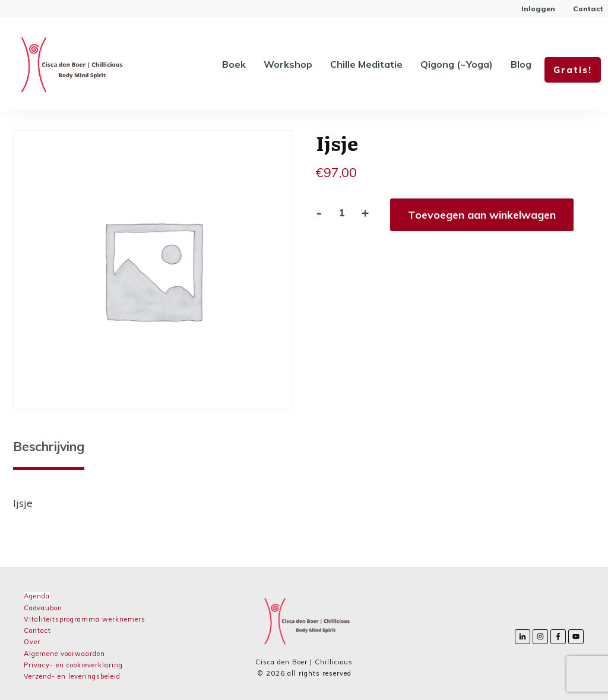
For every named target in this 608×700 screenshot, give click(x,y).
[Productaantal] (342, 212)
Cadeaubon (43, 608)
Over (32, 642)
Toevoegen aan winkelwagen (482, 215)
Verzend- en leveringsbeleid (72, 676)
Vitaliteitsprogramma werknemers (85, 619)
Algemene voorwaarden (64, 654)
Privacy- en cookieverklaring (73, 665)
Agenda (37, 596)
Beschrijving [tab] (49, 446)
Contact (37, 630)
